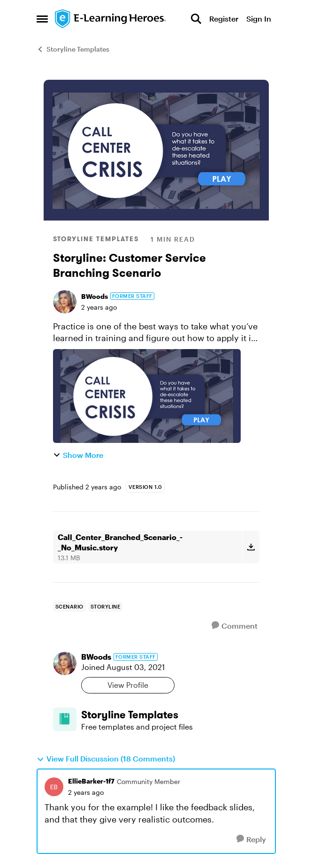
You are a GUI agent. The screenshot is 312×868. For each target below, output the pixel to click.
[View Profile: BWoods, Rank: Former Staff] (65, 302)
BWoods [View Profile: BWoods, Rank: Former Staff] (95, 296)
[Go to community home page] (111, 19)
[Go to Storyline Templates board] (65, 719)
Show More (78, 455)
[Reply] (251, 839)
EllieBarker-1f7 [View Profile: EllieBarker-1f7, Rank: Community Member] (91, 781)
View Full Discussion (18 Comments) (106, 759)
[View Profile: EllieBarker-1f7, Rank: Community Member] (54, 787)
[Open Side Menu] (42, 19)
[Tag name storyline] (106, 607)
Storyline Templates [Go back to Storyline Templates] (73, 49)
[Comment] (235, 626)
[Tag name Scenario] (69, 607)
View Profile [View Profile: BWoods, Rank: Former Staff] (128, 685)
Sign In (259, 19)
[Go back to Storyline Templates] (170, 715)
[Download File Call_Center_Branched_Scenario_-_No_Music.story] (251, 547)
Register (224, 19)
